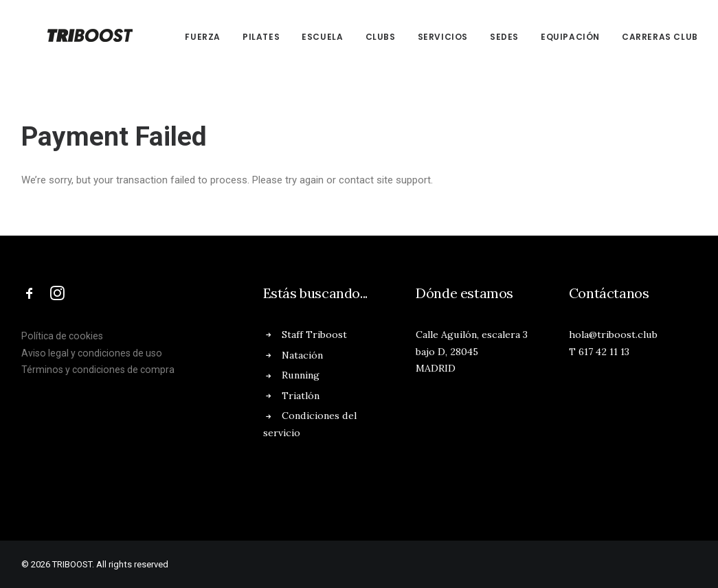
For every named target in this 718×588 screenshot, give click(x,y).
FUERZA (186, 37)
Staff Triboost (314, 335)
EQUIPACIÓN (552, 37)
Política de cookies (62, 336)
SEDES (486, 37)
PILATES (243, 37)
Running (301, 375)
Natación (302, 355)
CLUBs (363, 37)
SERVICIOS (425, 37)
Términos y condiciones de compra (98, 370)
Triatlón (301, 396)
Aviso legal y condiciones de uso (92, 353)
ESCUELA (304, 37)
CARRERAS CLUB (642, 37)
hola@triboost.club (613, 335)
